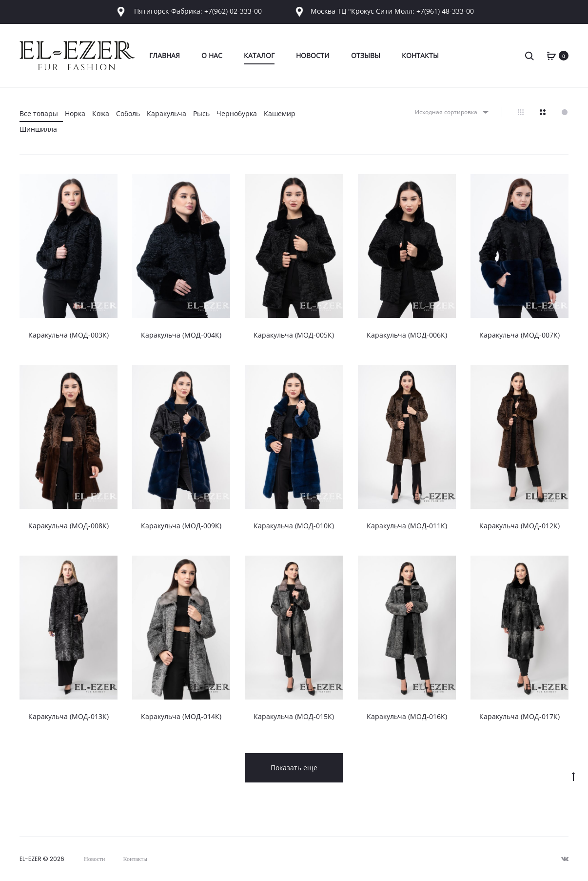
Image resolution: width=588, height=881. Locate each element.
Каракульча (167, 113)
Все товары (39, 113)
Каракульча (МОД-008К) (69, 526)
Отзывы (366, 55)
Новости (313, 55)
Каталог (259, 55)
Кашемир (280, 113)
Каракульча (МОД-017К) (519, 716)
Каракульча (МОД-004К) (181, 335)
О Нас (212, 55)
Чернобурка (237, 113)
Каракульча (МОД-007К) (519, 335)
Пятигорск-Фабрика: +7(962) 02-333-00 (188, 11)
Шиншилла (38, 129)
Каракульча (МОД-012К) (519, 526)
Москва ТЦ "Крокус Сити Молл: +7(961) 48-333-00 (383, 11)
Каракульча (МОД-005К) (294, 335)
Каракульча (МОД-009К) (181, 526)
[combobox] (451, 112)
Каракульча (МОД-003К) (69, 335)
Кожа (101, 113)
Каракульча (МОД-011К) (407, 526)
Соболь (128, 113)
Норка (75, 113)
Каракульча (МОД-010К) (294, 526)
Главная (165, 55)
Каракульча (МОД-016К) (407, 716)
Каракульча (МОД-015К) (294, 716)
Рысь (201, 113)
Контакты (420, 55)
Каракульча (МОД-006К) (407, 335)
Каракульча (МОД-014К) (181, 716)
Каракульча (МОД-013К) (69, 716)
